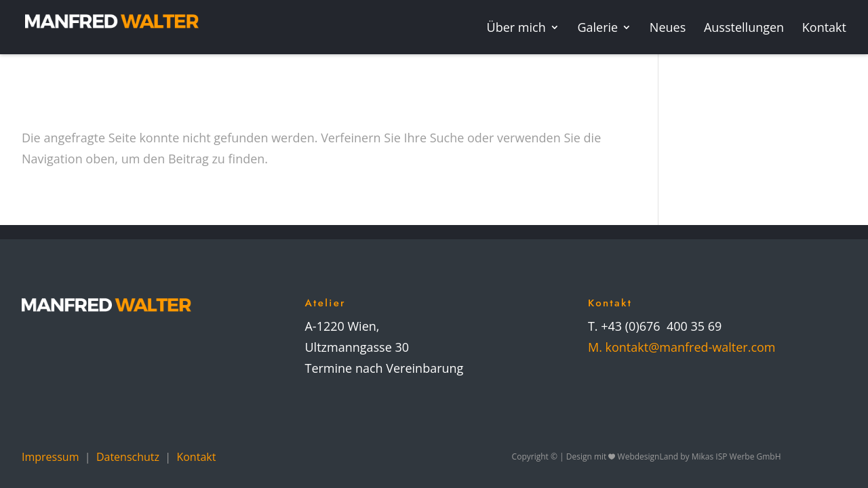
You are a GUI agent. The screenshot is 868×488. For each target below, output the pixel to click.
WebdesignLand (649, 456)
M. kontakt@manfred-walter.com (682, 347)
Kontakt (196, 457)
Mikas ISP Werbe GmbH (736, 456)
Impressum (50, 457)
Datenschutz (128, 457)
